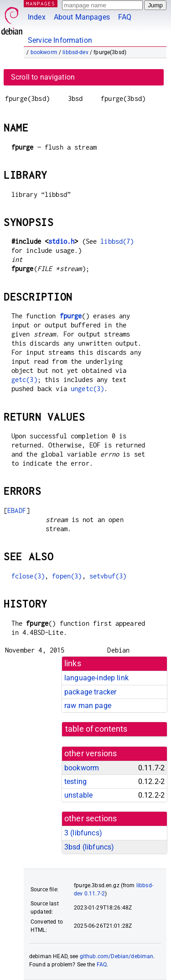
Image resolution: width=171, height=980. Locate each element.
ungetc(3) (87, 389)
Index (37, 17)
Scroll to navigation (43, 77)
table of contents (96, 729)
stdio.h (61, 241)
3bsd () (89, 847)
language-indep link (96, 678)
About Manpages (82, 17)
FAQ (125, 17)
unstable (78, 795)
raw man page (88, 706)
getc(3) (24, 379)
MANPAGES (41, 3)
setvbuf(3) (108, 576)
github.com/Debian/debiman (117, 956)
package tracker (90, 692)
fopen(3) (67, 576)
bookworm (44, 52)
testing (75, 781)
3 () (83, 833)
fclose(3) (28, 576)
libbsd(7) (117, 241)
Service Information (60, 40)
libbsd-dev (75, 52)
